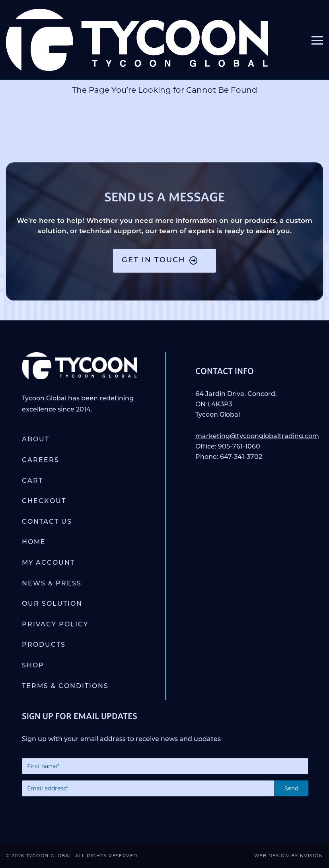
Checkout (44, 501)
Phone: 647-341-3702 (229, 457)
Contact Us (47, 522)
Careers (41, 460)
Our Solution (52, 604)
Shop (33, 666)
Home (34, 542)
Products (44, 645)
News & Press (52, 584)
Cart (32, 481)
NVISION (311, 856)
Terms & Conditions (65, 687)
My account (48, 563)
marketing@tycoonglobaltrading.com (257, 437)
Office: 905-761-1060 (228, 447)
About (36, 440)
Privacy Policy (55, 625)
